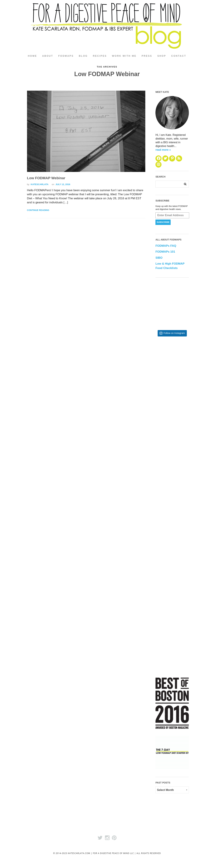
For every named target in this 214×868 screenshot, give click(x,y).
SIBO (159, 258)
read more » (163, 150)
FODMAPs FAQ (166, 246)
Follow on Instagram (174, 333)
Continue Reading (38, 210)
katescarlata (39, 185)
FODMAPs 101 (165, 252)
